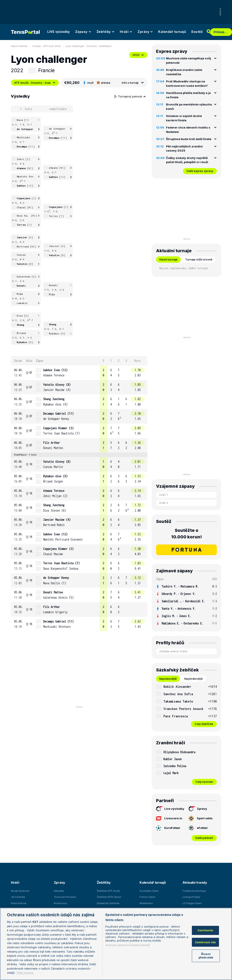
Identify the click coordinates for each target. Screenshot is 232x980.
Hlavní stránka (19, 46)
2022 (138, 55)
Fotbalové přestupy (194, 891)
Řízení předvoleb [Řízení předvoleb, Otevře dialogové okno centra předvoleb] (206, 956)
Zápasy (83, 32)
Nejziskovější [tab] (168, 679)
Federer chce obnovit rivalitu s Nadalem (188, 130)
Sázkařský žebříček (108, 903)
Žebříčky (106, 32)
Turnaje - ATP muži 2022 (46, 46)
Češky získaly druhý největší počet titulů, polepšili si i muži (187, 160)
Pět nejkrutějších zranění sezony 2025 (184, 149)
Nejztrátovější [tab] (193, 679)
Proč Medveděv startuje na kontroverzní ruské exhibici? (187, 83)
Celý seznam (204, 782)
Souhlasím (205, 930)
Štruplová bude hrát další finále (189, 139)
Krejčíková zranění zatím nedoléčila (184, 72)
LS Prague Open (192, 903)
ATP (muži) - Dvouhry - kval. (35, 83)
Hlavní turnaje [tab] (168, 259)
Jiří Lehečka (18, 897)
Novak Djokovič (20, 891)
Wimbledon (146, 903)
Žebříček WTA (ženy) (109, 897)
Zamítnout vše (205, 942)
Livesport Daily (191, 897)
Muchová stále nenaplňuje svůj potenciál (188, 60)
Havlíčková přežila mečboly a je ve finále (188, 95)
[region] (116, 944)
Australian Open (149, 891)
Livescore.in (169, 818)
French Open (147, 897)
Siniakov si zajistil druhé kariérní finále (184, 118)
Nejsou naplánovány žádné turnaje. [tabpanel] (184, 268)
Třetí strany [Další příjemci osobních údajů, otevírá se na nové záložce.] (25, 973)
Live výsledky (170, 809)
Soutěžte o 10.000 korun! (187, 534)
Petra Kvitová (19, 903)
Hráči (126, 32)
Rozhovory (60, 903)
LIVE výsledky (59, 32)
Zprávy (145, 32)
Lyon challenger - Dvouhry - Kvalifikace (89, 46)
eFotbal (198, 828)
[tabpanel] (186, 705)
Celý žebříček (204, 724)
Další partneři (204, 838)
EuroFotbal (168, 828)
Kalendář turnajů (172, 32)
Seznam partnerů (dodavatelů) (128, 945)
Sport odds (201, 818)
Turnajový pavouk (130, 96)
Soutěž (197, 32)
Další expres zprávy (200, 171)
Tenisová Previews (65, 897)
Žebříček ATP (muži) (108, 891)
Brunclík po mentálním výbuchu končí (189, 107)
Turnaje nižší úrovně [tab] (199, 259)
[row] (79, 373)
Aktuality (59, 891)
